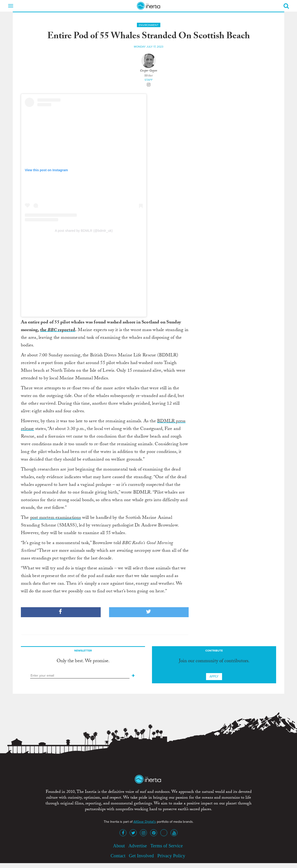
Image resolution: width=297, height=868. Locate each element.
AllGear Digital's (145, 822)
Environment (149, 25)
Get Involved (141, 856)
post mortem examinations (56, 518)
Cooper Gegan (148, 71)
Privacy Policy (171, 856)
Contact (118, 856)
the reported (58, 330)
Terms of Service (167, 846)
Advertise (138, 846)
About (119, 846)
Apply (214, 676)
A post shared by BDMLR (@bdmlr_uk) (84, 231)
